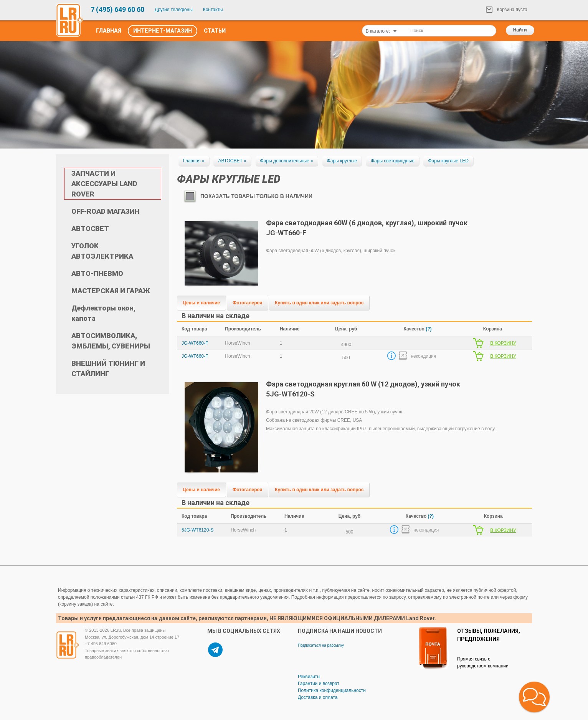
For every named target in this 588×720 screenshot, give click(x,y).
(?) (429, 329)
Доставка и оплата (318, 697)
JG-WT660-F (195, 343)
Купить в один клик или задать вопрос (319, 303)
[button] (534, 697)
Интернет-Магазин (163, 31)
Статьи (215, 31)
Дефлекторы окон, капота (103, 313)
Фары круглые (342, 161)
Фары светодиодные (393, 161)
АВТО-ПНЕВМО (97, 273)
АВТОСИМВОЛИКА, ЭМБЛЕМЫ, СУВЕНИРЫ (111, 341)
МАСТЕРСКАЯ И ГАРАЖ (111, 291)
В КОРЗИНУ (503, 343)
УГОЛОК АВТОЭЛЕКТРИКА (102, 251)
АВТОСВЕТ (90, 229)
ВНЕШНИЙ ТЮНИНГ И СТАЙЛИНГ (108, 368)
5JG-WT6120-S (197, 530)
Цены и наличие (201, 303)
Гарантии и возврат (319, 684)
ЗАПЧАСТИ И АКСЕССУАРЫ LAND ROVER (104, 184)
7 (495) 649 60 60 (117, 9)
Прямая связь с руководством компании (483, 662)
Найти (520, 30)
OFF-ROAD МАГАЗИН (106, 211)
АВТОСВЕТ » (232, 161)
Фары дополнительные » (287, 161)
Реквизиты (309, 677)
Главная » (194, 161)
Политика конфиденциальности (332, 690)
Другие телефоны (174, 10)
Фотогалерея (247, 303)
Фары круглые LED (448, 161)
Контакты (213, 10)
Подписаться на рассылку (321, 645)
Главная (109, 31)
